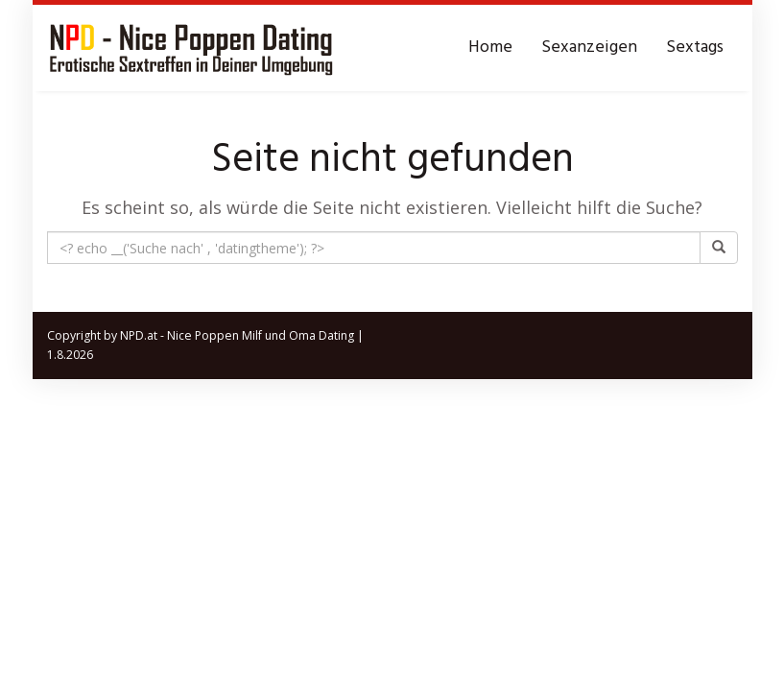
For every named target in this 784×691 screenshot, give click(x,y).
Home (490, 48)
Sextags (695, 48)
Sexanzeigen (589, 48)
